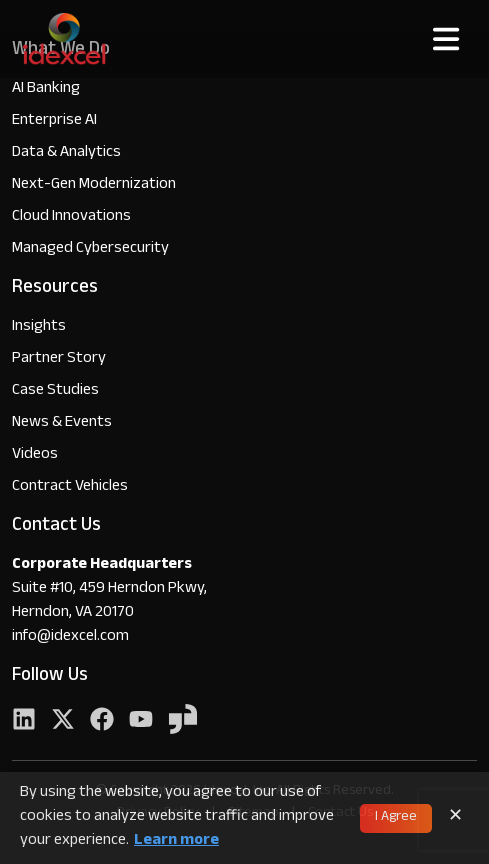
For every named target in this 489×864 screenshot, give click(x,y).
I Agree (396, 818)
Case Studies (55, 391)
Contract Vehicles (70, 487)
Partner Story (59, 359)
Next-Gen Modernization (94, 185)
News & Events (62, 423)
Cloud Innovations (71, 217)
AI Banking (46, 89)
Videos (35, 455)
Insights (39, 327)
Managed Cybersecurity (90, 249)
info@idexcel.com (70, 638)
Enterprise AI (54, 121)
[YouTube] (141, 721)
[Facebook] (102, 721)
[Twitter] (63, 721)
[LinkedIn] (24, 721)
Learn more (176, 842)
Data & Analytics (66, 153)
